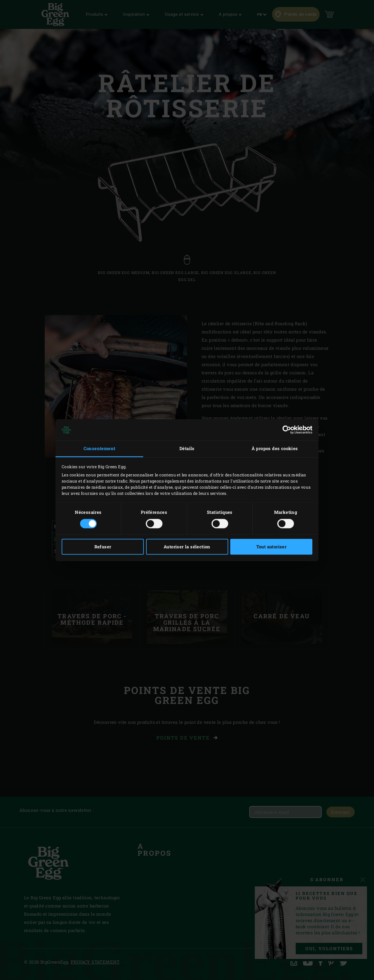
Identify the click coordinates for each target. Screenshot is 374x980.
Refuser (103, 547)
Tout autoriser (271, 547)
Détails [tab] (187, 449)
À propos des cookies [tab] (275, 449)
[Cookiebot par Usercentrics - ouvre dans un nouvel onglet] (287, 430)
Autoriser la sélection (187, 547)
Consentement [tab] (99, 449)
